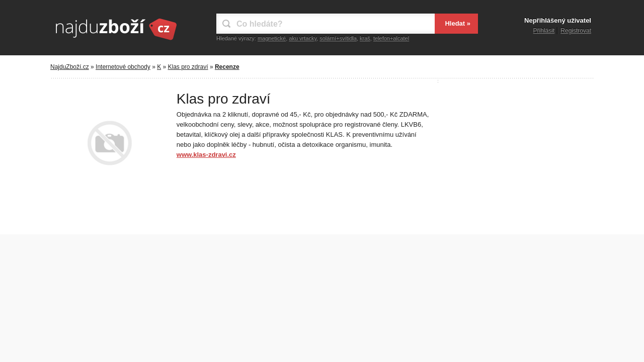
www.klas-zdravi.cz (206, 155)
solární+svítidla (338, 38)
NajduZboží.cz (70, 67)
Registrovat (576, 31)
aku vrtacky (303, 38)
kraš (365, 38)
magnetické (272, 38)
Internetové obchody (123, 67)
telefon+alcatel (391, 38)
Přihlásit (544, 31)
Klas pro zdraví (188, 67)
